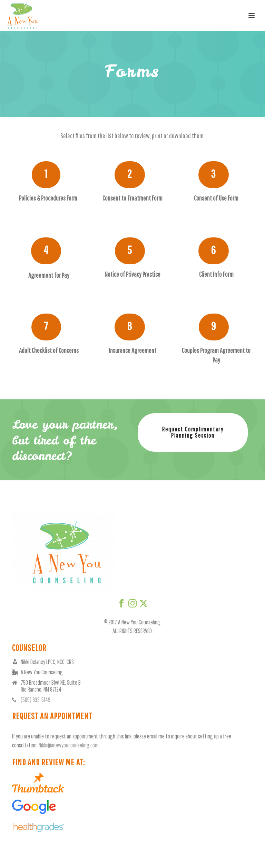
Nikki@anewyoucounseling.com (69, 745)
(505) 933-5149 (36, 700)
